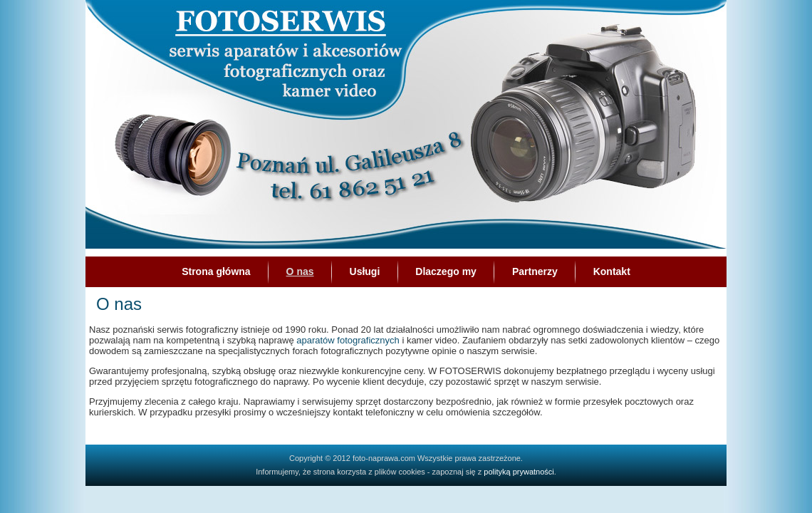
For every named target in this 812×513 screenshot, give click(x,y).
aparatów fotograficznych (348, 340)
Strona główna (216, 271)
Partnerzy (535, 271)
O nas (300, 271)
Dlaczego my (446, 271)
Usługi (365, 271)
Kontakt (612, 271)
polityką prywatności (519, 472)
